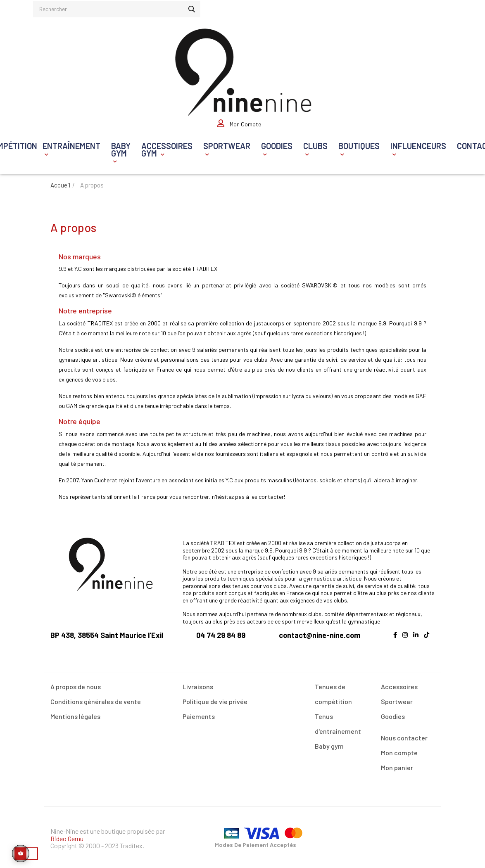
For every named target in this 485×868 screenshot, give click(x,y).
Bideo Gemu (67, 836)
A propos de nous (76, 684)
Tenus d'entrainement (338, 721)
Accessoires (399, 684)
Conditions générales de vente (96, 698)
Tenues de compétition (333, 691)
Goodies (393, 713)
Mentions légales (75, 713)
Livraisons (198, 684)
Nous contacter (404, 735)
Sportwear (397, 698)
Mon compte (399, 750)
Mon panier (397, 765)
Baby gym (329, 743)
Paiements (199, 713)
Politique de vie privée (215, 698)
